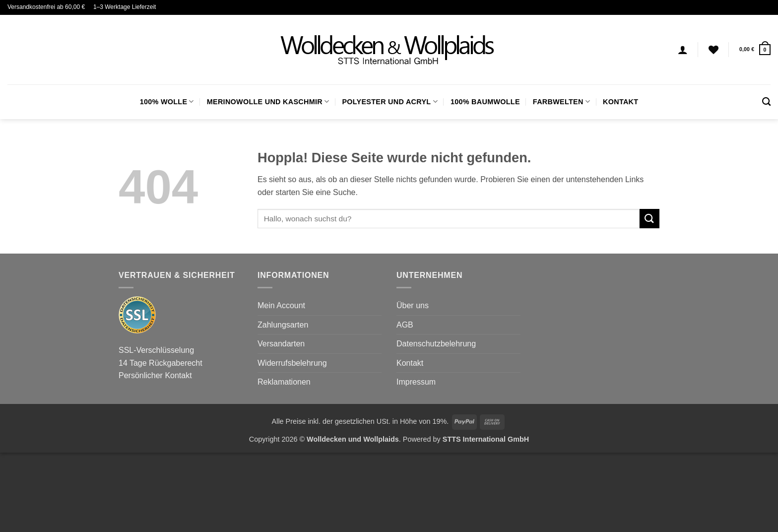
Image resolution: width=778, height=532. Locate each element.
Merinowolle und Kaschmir (268, 101)
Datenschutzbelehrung (436, 344)
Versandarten (281, 344)
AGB (405, 325)
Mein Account (281, 305)
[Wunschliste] (713, 50)
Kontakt (620, 102)
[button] (755, 49)
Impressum (416, 382)
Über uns (413, 305)
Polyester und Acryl (389, 101)
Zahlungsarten (283, 325)
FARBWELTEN (561, 101)
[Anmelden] (683, 50)
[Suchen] (766, 102)
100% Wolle (167, 101)
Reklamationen (284, 382)
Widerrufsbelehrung (292, 363)
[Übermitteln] (649, 219)
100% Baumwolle (485, 102)
